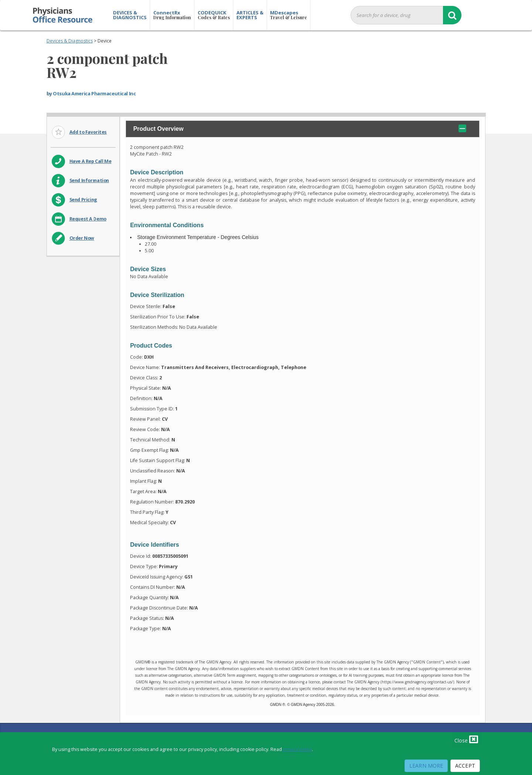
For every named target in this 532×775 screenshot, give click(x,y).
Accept (465, 766)
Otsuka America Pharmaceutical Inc (94, 93)
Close (466, 739)
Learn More (426, 766)
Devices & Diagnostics (70, 41)
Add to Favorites (88, 132)
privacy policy (297, 749)
